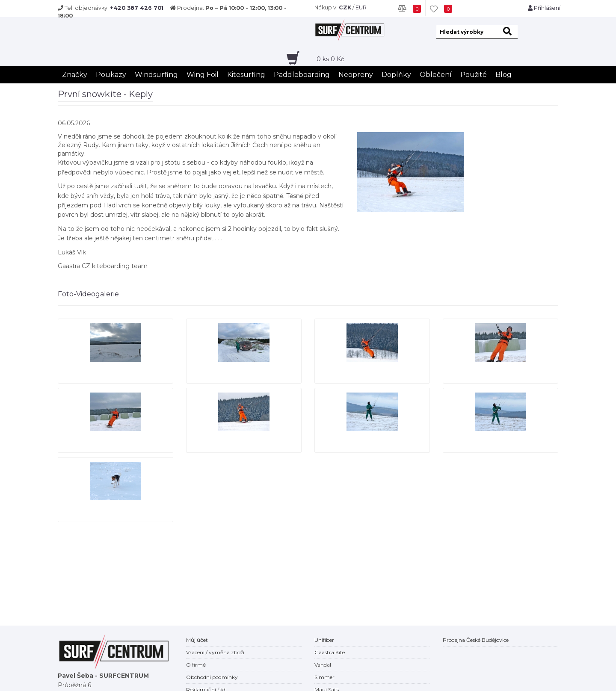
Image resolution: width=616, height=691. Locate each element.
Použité (474, 75)
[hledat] (509, 32)
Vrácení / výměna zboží (215, 652)
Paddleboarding (302, 75)
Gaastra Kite (330, 652)
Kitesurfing (246, 75)
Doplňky (396, 75)
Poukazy (111, 75)
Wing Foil (203, 75)
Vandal (323, 665)
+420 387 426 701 (137, 8)
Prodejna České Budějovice (476, 640)
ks (330, 59)
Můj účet (197, 640)
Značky (75, 75)
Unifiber (324, 640)
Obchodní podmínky (212, 677)
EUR (361, 7)
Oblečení (436, 75)
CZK (345, 7)
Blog (503, 75)
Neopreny (356, 75)
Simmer (324, 677)
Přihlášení (544, 8)
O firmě (196, 665)
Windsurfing (156, 75)
